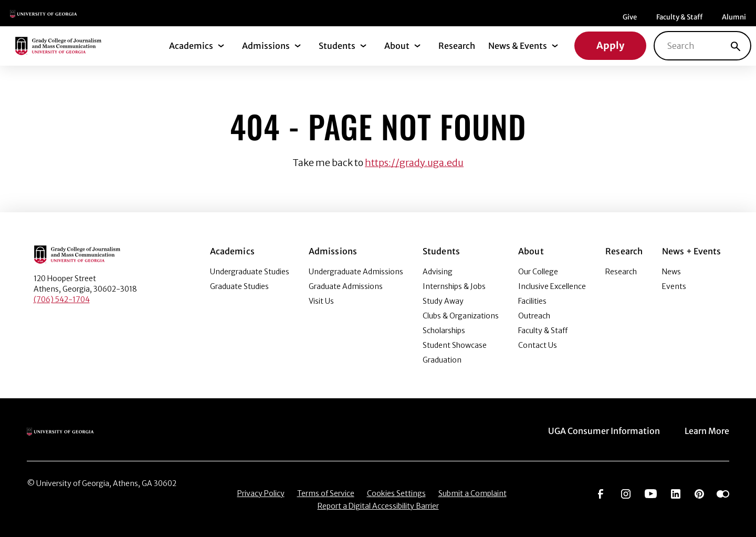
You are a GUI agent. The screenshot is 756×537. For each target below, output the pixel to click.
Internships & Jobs (454, 286)
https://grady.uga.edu (414, 163)
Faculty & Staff (679, 17)
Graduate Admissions (346, 286)
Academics (191, 46)
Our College (538, 272)
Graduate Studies (239, 286)
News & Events (518, 46)
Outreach (534, 316)
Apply (610, 45)
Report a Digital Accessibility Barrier (378, 506)
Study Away (443, 301)
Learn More (707, 431)
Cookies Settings (396, 493)
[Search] (736, 46)
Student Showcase (455, 345)
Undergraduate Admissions (356, 272)
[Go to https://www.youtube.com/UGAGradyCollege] (651, 493)
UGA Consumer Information (604, 431)
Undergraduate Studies (250, 272)
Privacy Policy (261, 493)
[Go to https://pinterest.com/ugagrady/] (699, 493)
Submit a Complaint (472, 493)
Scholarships (444, 331)
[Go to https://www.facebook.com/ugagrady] (601, 493)
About (397, 46)
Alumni (734, 17)
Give (630, 17)
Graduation (442, 360)
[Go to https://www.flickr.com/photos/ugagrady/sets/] (723, 493)
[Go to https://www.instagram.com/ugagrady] (626, 493)
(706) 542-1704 (62, 300)
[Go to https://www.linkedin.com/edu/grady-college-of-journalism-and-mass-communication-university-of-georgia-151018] (676, 493)
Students (337, 46)
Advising (438, 272)
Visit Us (321, 301)
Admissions (266, 46)
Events (674, 286)
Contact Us (538, 345)
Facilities (532, 301)
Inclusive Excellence (552, 286)
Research (457, 46)
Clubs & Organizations (461, 316)
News (671, 272)
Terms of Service (326, 493)
